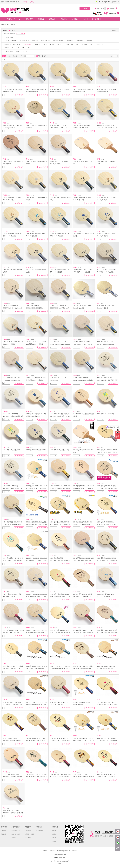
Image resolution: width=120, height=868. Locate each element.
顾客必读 (67, 851)
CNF (92, 44)
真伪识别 (3, 834)
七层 (23, 48)
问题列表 (14, 838)
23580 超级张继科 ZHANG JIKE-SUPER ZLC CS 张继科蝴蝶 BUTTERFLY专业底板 (83, 524)
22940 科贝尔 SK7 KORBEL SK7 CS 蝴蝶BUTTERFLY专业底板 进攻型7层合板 (60, 741)
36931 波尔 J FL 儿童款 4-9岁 (11, 450)
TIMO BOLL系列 (24, 41)
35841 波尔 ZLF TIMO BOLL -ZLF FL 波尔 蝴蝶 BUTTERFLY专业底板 (107, 741)
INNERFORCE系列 (58, 41)
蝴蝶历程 (54, 831)
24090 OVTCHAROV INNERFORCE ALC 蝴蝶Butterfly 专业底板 (36, 308)
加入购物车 (19, 95)
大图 (38, 56)
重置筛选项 (114, 31)
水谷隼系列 (35, 41)
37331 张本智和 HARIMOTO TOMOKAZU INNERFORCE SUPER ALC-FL (58, 128)
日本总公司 (55, 838)
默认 (4, 56)
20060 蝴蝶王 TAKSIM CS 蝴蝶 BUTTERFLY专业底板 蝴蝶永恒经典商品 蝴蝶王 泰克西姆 (107, 488)
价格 (9, 56)
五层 (17, 48)
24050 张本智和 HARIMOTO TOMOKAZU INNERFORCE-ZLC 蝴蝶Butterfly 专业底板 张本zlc (60, 344)
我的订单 (116, 2)
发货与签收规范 (16, 834)
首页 (8, 25)
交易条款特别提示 (29, 834)
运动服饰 (64, 19)
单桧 (29, 48)
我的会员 (98, 9)
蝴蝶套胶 (52, 19)
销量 (15, 56)
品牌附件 (98, 19)
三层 (12, 48)
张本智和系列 (80, 41)
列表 (44, 56)
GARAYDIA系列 (46, 41)
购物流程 (60, 851)
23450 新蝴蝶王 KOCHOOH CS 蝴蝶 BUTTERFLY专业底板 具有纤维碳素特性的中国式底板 (13, 560)
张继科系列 (13, 41)
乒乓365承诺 (28, 831)
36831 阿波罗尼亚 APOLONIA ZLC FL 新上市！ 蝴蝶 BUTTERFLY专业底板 (59, 705)
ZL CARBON (28, 44)
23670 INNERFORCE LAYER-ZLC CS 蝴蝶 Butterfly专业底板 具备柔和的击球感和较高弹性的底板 (36, 705)
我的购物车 (112, 8)
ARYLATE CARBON (48, 44)
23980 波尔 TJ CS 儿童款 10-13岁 (36, 450)
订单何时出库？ (16, 831)
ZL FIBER (37, 44)
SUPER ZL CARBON (16, 44)
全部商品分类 (10, 19)
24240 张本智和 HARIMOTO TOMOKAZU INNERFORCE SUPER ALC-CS (82, 128)
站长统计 (60, 864)
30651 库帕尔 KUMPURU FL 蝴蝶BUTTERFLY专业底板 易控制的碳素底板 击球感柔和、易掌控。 (37, 777)
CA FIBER (84, 44)
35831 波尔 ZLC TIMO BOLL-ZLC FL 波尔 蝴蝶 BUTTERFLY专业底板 (37, 596)
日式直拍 (24, 51)
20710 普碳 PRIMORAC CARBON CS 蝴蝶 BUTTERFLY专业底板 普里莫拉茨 (107, 452)
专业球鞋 (75, 19)
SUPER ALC (99, 44)
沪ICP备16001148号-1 (60, 858)
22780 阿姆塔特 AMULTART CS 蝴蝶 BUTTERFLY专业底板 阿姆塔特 (60, 777)
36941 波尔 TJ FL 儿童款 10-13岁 (60, 450)
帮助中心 (109, 2)
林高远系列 (70, 41)
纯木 (77, 44)
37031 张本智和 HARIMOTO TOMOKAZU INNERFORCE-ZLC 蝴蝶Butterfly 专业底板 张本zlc (83, 344)
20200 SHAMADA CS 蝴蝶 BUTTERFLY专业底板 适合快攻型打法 (13, 813)
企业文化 (54, 834)
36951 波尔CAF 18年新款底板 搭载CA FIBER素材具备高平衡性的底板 (60, 416)
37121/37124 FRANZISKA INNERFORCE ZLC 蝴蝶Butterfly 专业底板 (13, 308)
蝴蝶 (12, 37)
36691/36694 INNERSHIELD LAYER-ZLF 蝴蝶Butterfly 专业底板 (107, 128)
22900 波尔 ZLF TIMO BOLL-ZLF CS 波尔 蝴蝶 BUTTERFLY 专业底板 (84, 741)
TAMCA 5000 (69, 44)
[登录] (25, 2)
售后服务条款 (40, 831)
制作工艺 (54, 841)
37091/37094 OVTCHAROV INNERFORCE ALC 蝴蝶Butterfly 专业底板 (60, 308)
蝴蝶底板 (41, 19)
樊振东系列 (89, 41)
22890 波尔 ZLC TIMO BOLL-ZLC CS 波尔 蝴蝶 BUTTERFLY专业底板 (37, 560)
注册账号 (3, 831)
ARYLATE (60, 44)
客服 (103, 2)
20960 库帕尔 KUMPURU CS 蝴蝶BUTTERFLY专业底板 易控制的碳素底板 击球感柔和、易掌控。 (107, 633)
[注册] (32, 2)
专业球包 (87, 19)
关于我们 (45, 851)
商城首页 (29, 19)
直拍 (17, 51)
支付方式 (74, 851)
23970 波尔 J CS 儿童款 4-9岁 (106, 414)
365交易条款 (28, 838)
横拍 (12, 51)
